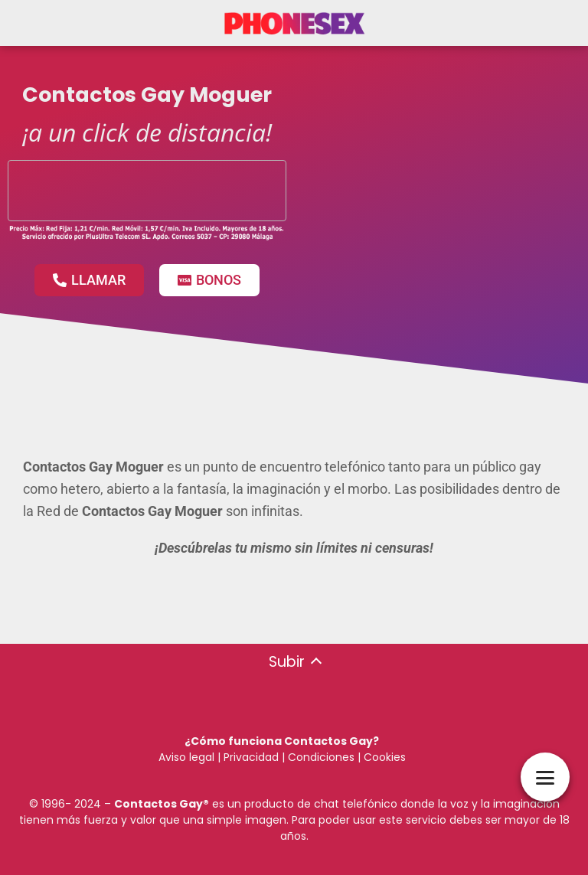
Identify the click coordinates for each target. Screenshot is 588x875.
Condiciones (320, 757)
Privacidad (251, 757)
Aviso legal (186, 757)
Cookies (385, 757)
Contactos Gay (158, 804)
